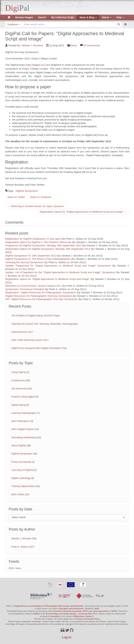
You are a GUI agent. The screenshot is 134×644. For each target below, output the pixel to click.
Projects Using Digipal (23, 397)
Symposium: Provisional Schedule (25, 289)
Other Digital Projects (23, 429)
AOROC (37, 614)
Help (120, 17)
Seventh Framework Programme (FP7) (70, 611)
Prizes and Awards (21, 462)
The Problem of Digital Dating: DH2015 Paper (36, 316)
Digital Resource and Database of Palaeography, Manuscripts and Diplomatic (49, 606)
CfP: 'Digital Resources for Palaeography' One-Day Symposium (41, 299)
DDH (97, 609)
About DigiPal (19, 446)
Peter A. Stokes (20, 547)
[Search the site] (69, 24)
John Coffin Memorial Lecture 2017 (30, 340)
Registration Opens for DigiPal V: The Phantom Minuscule (38, 242)
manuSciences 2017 (22, 332)
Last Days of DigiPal (22, 470)
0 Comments (92, 45)
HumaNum (55, 616)
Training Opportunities (23, 486)
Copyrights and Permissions (71, 609)
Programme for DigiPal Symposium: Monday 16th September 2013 (43, 245)
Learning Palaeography (24, 413)
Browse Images (24, 17)
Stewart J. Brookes (32, 45)
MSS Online (18, 494)
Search (42, 17)
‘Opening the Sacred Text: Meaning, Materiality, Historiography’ (45, 324)
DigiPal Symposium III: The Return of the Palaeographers (38, 259)
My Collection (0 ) (63, 17)
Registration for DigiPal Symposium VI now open (33, 239)
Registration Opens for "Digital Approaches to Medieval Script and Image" (47, 279)
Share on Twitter (16, 197)
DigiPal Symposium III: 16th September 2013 (31, 256)
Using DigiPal (19, 372)
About (107, 17)
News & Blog (88, 17)
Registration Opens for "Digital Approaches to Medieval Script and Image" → (83, 212)
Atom (18, 568)
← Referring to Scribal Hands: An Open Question (36, 206)
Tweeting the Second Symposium (24, 262)
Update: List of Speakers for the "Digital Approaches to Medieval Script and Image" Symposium (60, 272)
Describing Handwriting (24, 437)
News (74, 45)
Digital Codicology (21, 478)
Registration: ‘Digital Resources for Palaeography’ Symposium (41, 292)
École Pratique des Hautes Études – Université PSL (69, 614)
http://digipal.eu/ (36, 65)
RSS (11, 568)
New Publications (21, 421)
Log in (67, 637)
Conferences (18, 380)
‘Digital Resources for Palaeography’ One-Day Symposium (39, 296)
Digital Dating (18, 405)
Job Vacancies (19, 389)
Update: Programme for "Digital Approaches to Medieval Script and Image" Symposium (58, 266)
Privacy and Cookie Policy (88, 619)
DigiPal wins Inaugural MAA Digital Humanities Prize (39, 348)
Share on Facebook (41, 197)
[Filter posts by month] (67, 517)
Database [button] (14, 24)
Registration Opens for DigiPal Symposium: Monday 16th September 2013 (48, 249)
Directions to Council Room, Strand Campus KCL (33, 286)
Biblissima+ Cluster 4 (84, 616)
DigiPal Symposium (27, 191)
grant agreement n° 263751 (105, 611)
